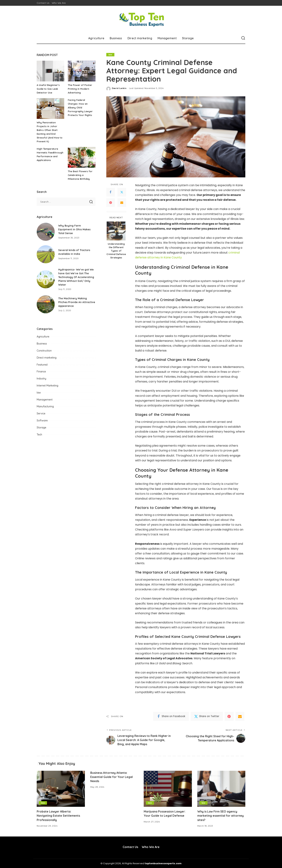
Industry (41, 379)
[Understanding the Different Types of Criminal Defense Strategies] (116, 231)
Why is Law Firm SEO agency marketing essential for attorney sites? (220, 816)
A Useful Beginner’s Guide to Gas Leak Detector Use (48, 89)
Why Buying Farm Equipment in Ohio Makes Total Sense (74, 229)
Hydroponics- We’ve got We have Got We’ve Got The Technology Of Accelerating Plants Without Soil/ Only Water (76, 277)
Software (42, 420)
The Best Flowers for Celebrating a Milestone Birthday (80, 175)
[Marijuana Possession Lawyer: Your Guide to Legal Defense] (168, 789)
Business (42, 344)
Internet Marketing (47, 386)
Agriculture (43, 337)
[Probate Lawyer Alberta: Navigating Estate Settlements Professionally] (61, 789)
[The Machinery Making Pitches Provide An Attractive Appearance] (46, 304)
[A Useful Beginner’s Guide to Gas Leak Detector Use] (50, 71)
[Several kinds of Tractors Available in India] (46, 254)
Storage (41, 428)
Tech (39, 435)
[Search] (243, 38)
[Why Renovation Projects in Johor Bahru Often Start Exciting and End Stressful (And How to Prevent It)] (50, 108)
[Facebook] (111, 192)
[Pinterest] (111, 203)
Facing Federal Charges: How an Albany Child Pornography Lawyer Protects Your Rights (80, 108)
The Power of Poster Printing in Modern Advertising (80, 89)
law (110, 55)
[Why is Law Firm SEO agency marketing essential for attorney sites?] (221, 789)
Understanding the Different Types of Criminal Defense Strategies (116, 251)
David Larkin (119, 88)
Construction (44, 351)
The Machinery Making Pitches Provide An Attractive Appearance (77, 302)
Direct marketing (47, 358)
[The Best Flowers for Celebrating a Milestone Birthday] (82, 157)
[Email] (122, 203)
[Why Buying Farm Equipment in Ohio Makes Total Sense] (46, 232)
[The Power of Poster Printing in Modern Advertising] (82, 71)
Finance (41, 372)
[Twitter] (122, 192)
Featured (42, 365)
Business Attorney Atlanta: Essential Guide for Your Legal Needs (112, 777)
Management (45, 400)
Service (41, 413)
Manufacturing (45, 406)
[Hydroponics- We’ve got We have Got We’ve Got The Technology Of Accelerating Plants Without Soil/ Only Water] (46, 279)
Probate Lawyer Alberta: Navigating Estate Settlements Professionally (58, 816)
